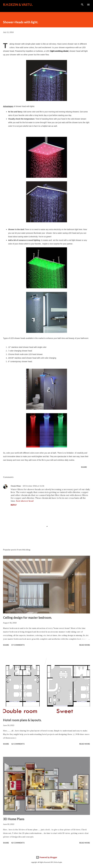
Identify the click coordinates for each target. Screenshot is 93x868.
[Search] (82, 5)
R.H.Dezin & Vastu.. (18, 5)
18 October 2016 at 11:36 (33, 486)
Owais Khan (16, 486)
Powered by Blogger (47, 857)
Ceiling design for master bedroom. (27, 618)
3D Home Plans (14, 819)
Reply (14, 505)
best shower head (25, 501)
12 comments (18, 744)
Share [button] (84, 467)
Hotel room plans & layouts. (22, 720)
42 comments (18, 843)
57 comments (18, 645)
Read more (85, 645)
